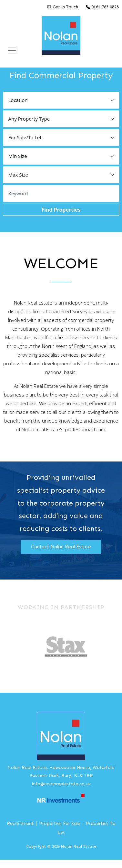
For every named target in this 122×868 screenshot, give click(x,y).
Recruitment (20, 823)
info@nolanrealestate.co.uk (61, 784)
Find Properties (61, 210)
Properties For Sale (60, 823)
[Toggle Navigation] (12, 50)
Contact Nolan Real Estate (61, 547)
